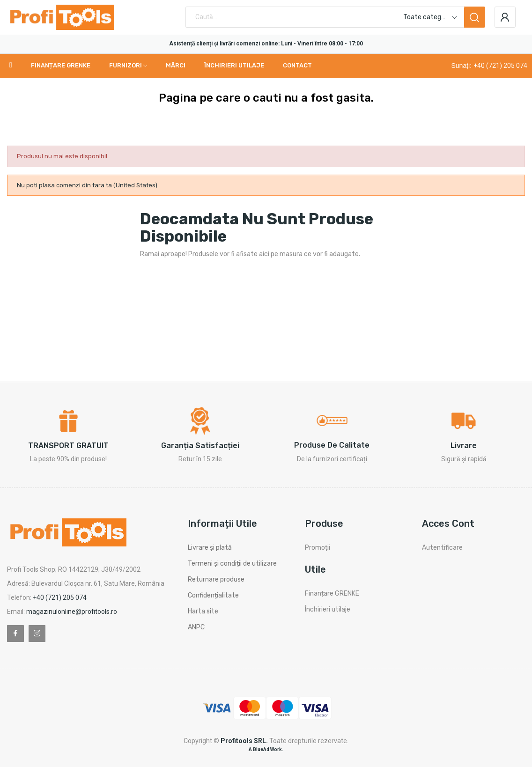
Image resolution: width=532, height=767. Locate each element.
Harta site (203, 611)
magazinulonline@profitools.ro (72, 612)
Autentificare (442, 548)
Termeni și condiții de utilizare (232, 564)
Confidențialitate (213, 595)
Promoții (318, 548)
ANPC (196, 627)
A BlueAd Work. (266, 749)
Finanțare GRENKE (332, 594)
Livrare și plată (210, 548)
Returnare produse (216, 579)
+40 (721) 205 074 (500, 66)
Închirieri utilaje (328, 609)
